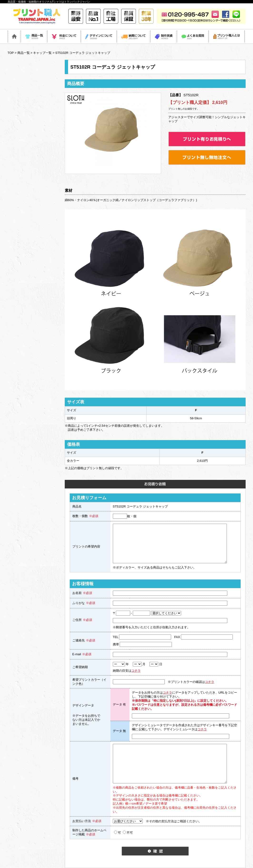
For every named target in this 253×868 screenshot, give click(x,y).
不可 (128, 832)
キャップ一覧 (42, 53)
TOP (11, 53)
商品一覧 (24, 53)
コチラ (136, 671)
